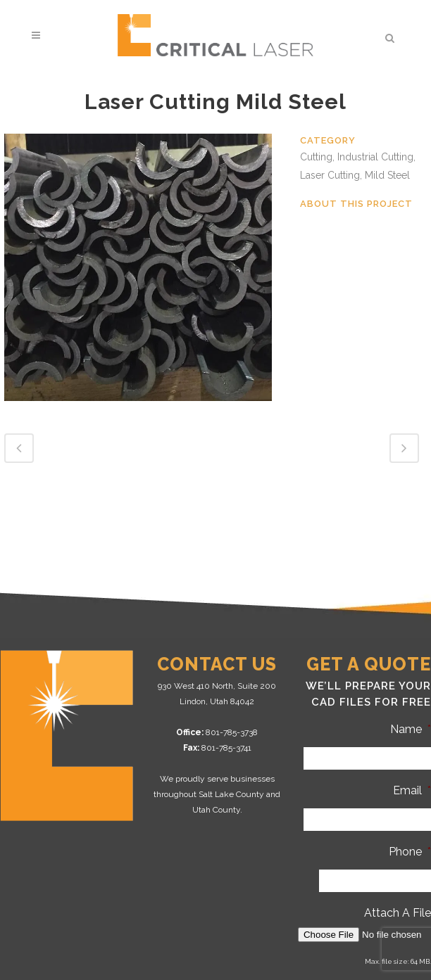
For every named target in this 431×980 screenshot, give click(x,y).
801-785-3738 (232, 732)
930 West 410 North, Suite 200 (217, 686)
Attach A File (398, 913)
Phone (410, 852)
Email (412, 790)
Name (411, 729)
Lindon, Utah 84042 (217, 701)
